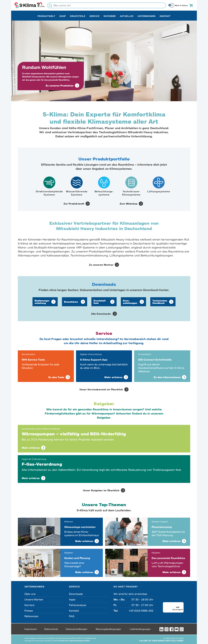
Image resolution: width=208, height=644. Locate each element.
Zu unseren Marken (101, 265)
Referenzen (31, 616)
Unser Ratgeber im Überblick (101, 490)
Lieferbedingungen (140, 629)
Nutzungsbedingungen (108, 629)
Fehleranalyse (78, 605)
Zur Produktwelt (74, 204)
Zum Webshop (129, 204)
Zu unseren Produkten (60, 86)
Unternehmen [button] (147, 16)
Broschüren (71, 302)
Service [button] (94, 16)
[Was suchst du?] (107, 5)
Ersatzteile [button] (78, 16)
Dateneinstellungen (76, 629)
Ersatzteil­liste (100, 302)
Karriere (29, 605)
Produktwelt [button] (46, 16)
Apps (72, 599)
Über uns (30, 594)
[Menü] (182, 604)
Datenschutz (51, 629)
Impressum (31, 629)
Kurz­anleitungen (130, 302)
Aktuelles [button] (127, 16)
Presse (29, 611)
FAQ (72, 616)
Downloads (76, 594)
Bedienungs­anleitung (42, 302)
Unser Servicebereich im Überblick (101, 389)
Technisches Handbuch (160, 302)
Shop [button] (63, 16)
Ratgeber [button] (110, 16)
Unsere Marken (34, 599)
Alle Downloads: (101, 314)
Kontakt (165, 16)
